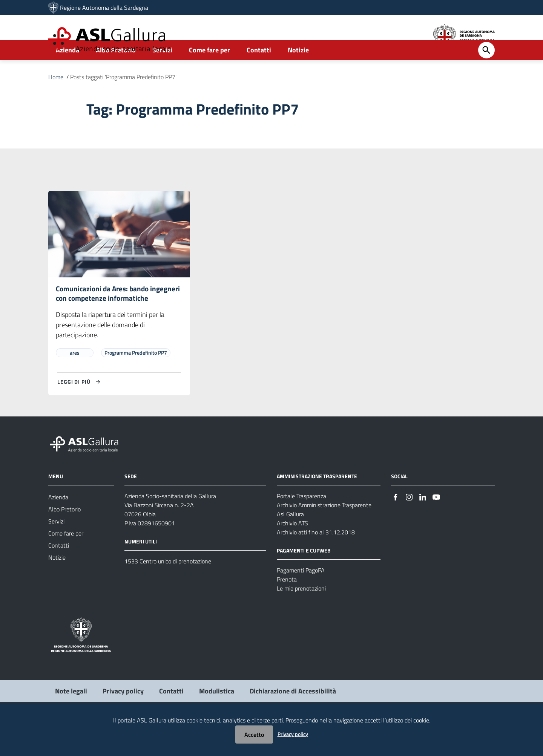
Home (56, 97)
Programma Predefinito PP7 (136, 384)
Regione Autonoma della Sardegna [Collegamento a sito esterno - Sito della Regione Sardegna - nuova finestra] (104, 8)
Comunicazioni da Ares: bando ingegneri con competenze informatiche (104, 319)
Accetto (254, 735)
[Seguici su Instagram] (409, 528)
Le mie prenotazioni (301, 620)
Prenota (287, 611)
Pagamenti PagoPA (301, 601)
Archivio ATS (292, 554)
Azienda (67, 70)
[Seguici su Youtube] (436, 528)
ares (75, 384)
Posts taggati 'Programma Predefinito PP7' (123, 97)
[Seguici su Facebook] (396, 528)
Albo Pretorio (116, 70)
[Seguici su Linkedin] (423, 528)
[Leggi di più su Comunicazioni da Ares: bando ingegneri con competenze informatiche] (80, 413)
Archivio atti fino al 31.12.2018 (316, 563)
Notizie (298, 70)
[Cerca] (486, 70)
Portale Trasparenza (301, 527)
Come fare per (209, 70)
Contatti (259, 70)
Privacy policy (293, 734)
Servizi (162, 70)
